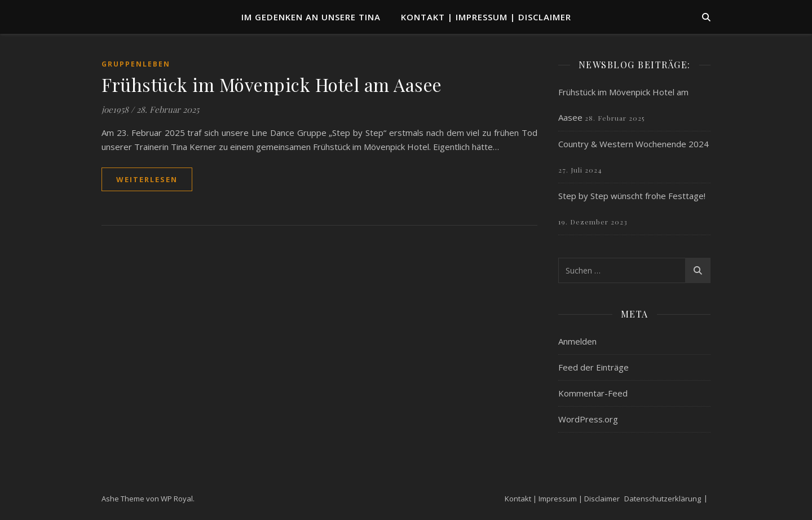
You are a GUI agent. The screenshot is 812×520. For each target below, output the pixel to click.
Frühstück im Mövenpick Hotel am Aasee (272, 84)
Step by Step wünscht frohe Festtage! (632, 196)
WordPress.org (588, 419)
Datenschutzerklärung (663, 499)
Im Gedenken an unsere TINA (311, 17)
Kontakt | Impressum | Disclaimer (486, 17)
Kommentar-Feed (593, 393)
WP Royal (177, 499)
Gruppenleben (136, 64)
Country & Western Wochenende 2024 (634, 144)
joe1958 (115, 109)
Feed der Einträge (593, 367)
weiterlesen (147, 179)
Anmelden (577, 341)
